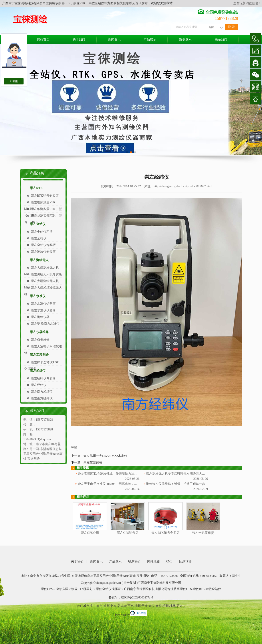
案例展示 (185, 39)
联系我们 (221, 39)
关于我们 (79, 39)
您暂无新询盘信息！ (247, 3)
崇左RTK (36, 188)
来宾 (159, 606)
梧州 (166, 606)
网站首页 (43, 39)
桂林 (173, 606)
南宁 (99, 606)
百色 (131, 606)
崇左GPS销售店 (128, 533)
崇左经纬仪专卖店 (43, 378)
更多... (181, 606)
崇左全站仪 (38, 224)
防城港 (122, 606)
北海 (113, 606)
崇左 (152, 606)
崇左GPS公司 (90, 533)
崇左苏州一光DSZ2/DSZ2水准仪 (105, 456)
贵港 (145, 606)
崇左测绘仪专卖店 (43, 252)
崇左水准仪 (38, 296)
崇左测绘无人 (39, 260)
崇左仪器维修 (39, 332)
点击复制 (130, 583)
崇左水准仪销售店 (43, 304)
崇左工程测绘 (39, 355)
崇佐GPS (64, 3)
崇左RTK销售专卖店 (45, 196)
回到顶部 (185, 561)
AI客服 (14, 81)
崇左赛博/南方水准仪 (45, 324)
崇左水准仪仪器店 (43, 310)
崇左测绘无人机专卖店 (46, 274)
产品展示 (150, 39)
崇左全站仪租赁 (42, 232)
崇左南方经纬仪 (42, 392)
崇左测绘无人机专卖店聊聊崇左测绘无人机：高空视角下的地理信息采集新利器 (200, 474)
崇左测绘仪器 (40, 317)
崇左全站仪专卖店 (43, 245)
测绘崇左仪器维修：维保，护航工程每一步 (176, 484)
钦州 (107, 606)
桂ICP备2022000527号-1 (137, 597)
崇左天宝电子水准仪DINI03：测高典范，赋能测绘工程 (115, 484)
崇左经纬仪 (38, 371)
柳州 (138, 606)
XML (169, 561)
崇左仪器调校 (93, 463)
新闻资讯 (114, 39)
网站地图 (153, 561)
